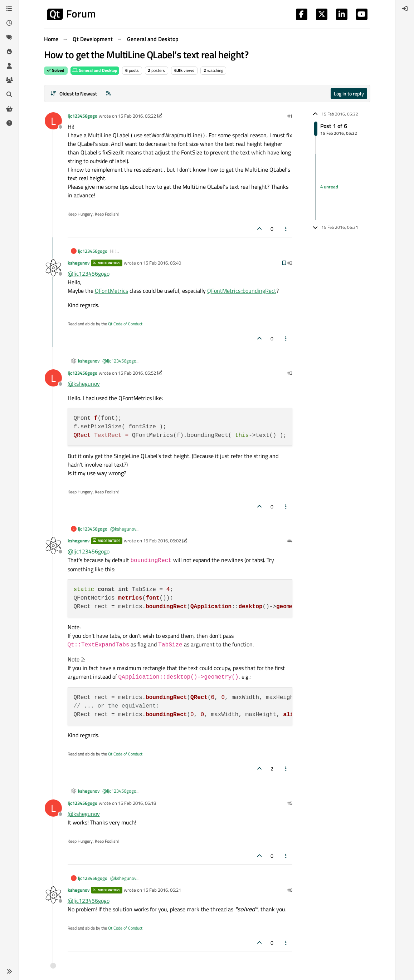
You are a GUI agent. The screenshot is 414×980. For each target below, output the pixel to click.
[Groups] (9, 80)
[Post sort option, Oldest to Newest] (74, 93)
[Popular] (9, 51)
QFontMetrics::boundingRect (242, 291)
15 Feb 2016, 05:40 (162, 263)
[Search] (9, 94)
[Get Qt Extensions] (9, 109)
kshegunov (79, 263)
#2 (290, 263)
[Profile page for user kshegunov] (53, 268)
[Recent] (9, 23)
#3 (290, 373)
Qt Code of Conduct (125, 324)
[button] (9, 971)
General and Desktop (95, 70)
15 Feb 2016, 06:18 (137, 803)
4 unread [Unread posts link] (329, 187)
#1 (290, 116)
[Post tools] (286, 229)
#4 (290, 541)
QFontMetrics (111, 291)
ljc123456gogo (82, 116)
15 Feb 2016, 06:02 (162, 541)
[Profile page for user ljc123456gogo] (53, 121)
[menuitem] (405, 9)
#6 (290, 890)
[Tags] (9, 37)
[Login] (405, 9)
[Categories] (9, 9)
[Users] (9, 66)
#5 (290, 803)
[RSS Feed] (108, 93)
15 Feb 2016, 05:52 (137, 373)
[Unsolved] (9, 123)
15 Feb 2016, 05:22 (137, 116)
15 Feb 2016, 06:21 (162, 890)
